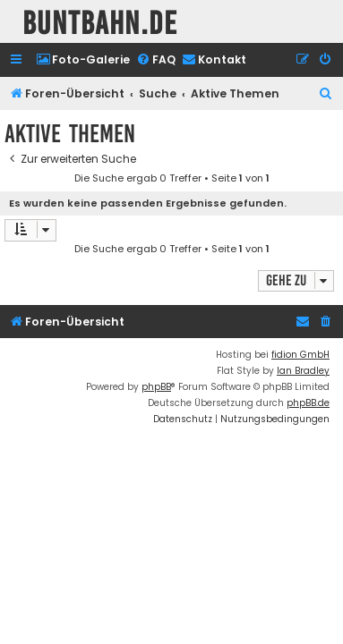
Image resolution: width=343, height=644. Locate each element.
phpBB (156, 387)
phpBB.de (308, 403)
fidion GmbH (300, 355)
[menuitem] (83, 60)
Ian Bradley (303, 371)
